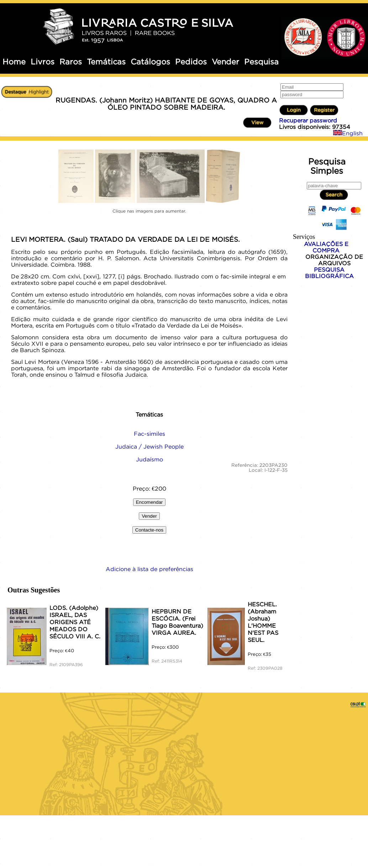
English (348, 133)
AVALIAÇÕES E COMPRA (326, 247)
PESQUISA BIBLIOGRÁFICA (329, 273)
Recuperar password (308, 120)
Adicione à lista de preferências (149, 569)
